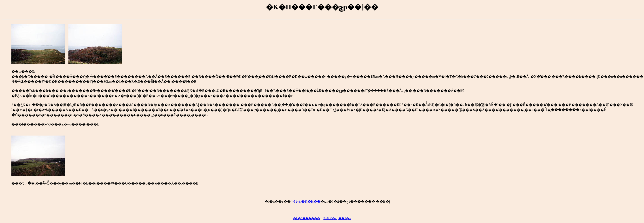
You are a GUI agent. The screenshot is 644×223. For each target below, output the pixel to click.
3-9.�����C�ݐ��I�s (341, 218)
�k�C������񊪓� (297, 218)
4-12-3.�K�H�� (306, 201)
